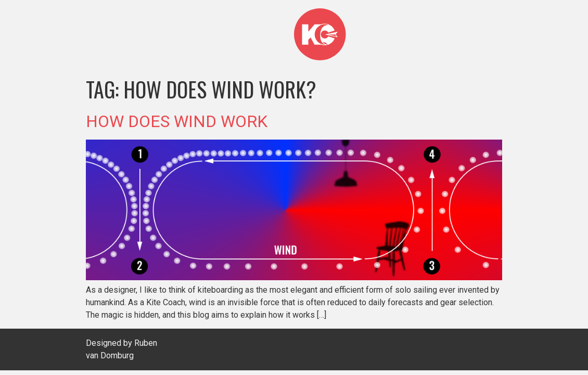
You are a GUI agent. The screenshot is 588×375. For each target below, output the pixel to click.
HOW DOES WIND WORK (177, 121)
